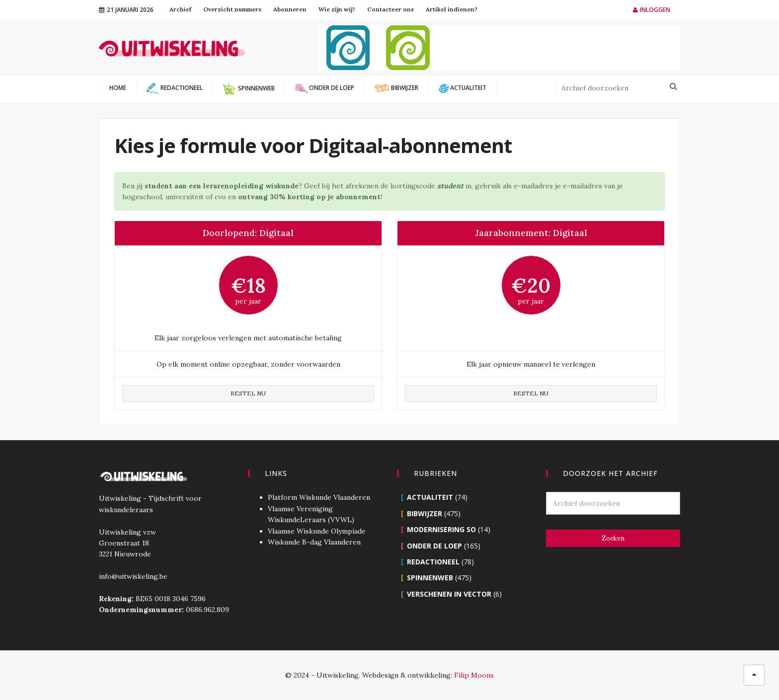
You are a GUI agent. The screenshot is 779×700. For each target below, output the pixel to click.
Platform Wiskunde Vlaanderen (319, 497)
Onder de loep (434, 546)
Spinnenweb (430, 578)
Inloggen (652, 10)
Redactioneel (433, 562)
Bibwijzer (425, 513)
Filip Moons (474, 675)
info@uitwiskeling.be (133, 576)
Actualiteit (430, 497)
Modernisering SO (441, 529)
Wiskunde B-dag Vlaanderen (314, 542)
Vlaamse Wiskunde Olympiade (317, 531)
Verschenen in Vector (449, 594)
